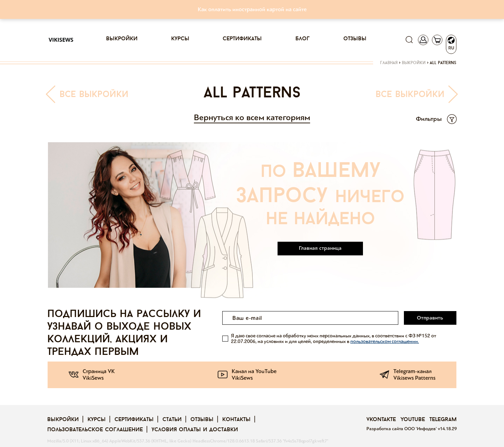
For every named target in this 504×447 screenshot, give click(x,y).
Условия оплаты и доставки (195, 430)
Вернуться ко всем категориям (252, 118)
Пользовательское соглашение (95, 430)
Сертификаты (242, 39)
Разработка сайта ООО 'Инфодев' (402, 429)
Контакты (236, 420)
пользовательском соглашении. (385, 341)
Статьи (172, 420)
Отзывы (355, 39)
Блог (303, 39)
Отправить (430, 318)
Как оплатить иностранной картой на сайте (252, 9)
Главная (389, 63)
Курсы (180, 39)
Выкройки (122, 39)
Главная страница (320, 248)
